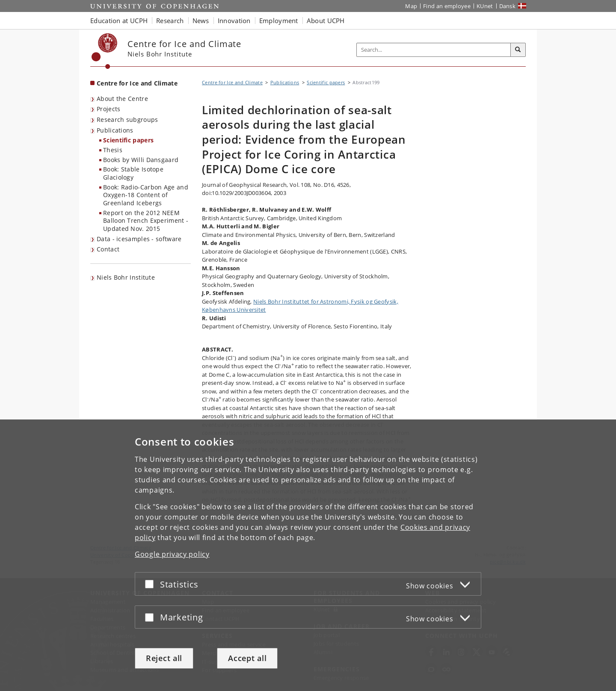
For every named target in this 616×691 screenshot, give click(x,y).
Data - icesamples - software (139, 239)
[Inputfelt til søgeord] (434, 50)
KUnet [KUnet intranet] (485, 6)
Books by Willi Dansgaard (141, 160)
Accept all (247, 658)
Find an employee (447, 6)
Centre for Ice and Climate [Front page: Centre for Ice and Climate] (137, 83)
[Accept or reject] (151, 584)
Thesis (113, 150)
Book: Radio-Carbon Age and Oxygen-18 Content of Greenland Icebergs (146, 195)
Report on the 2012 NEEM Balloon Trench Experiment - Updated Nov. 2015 (146, 221)
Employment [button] (279, 21)
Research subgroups (127, 120)
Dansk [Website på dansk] (508, 6)
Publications (115, 130)
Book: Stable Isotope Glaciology (133, 173)
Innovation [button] (234, 21)
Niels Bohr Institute (126, 277)
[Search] (518, 50)
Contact (108, 249)
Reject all (164, 658)
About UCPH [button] (326, 21)
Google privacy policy (172, 554)
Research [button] (170, 21)
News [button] (201, 21)
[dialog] (308, 555)
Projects (108, 109)
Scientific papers (128, 140)
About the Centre (122, 99)
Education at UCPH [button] (119, 21)
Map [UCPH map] (411, 6)
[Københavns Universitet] (105, 51)
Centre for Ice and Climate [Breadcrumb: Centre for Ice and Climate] (232, 82)
